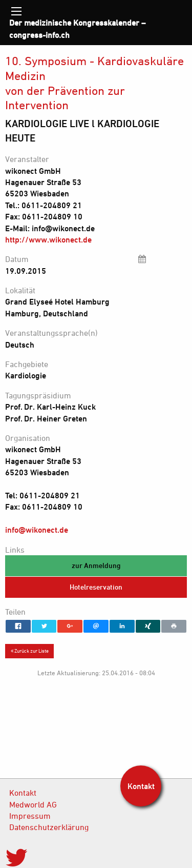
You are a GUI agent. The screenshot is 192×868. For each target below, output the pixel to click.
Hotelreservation (96, 587)
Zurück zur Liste (30, 651)
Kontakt (23, 793)
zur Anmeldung (96, 565)
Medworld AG (33, 804)
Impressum (30, 816)
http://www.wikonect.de (48, 239)
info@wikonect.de (37, 530)
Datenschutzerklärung (49, 827)
